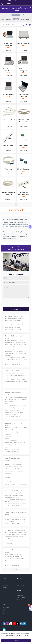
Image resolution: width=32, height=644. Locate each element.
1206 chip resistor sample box (24, 95)
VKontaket (21, 624)
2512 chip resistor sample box (8, 44)
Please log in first (16, 309)
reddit (11, 624)
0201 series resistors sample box (8, 70)
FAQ (3, 612)
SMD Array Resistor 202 (24, 169)
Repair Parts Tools (21, 585)
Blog (3, 614)
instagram (7, 624)
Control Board (25, 19)
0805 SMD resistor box (24, 43)
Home (4, 8)
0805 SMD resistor (8, 145)
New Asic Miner (20, 581)
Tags (29, 25)
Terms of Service (6, 585)
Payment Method (6, 607)
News (4, 609)
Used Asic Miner (20, 583)
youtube (14, 624)
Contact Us (5, 587)
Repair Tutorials (20, 593)
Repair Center (20, 599)
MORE (16, 569)
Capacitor (9, 19)
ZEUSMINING (7, 4)
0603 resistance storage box (24, 70)
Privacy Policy (5, 583)
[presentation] (16, 303)
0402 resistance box (8, 95)
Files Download (20, 595)
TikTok (18, 624)
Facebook (4, 624)
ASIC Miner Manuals (21, 597)
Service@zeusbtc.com (4, 630)
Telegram (25, 624)
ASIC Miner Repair (13, 8)
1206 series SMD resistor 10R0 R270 (24, 194)
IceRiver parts (26, 15)
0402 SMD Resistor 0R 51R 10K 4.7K (8, 194)
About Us (4, 581)
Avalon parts (25, 8)
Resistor (16, 19)
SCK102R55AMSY (24, 145)
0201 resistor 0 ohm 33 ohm (8, 121)
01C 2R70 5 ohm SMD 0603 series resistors (24, 121)
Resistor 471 (8, 169)
